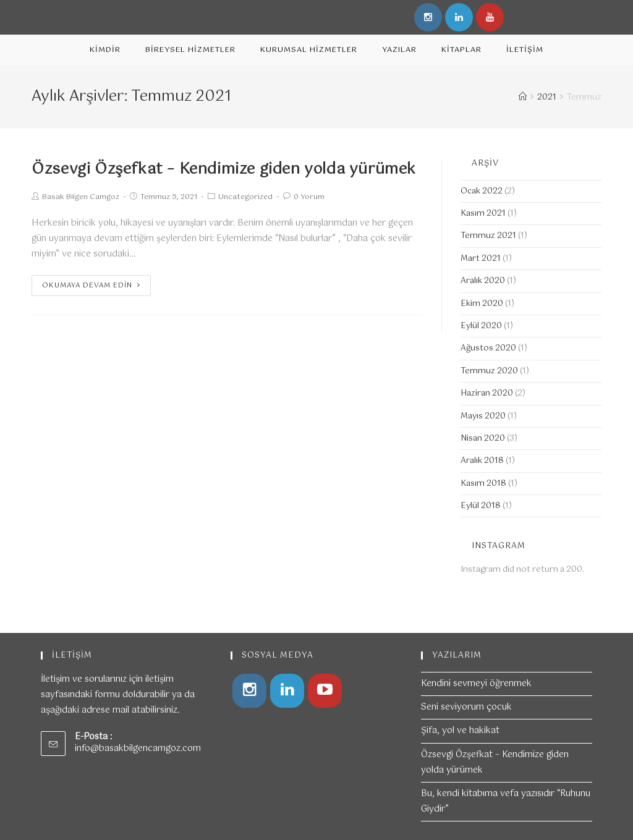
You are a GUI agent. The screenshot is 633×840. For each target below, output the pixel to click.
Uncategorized (245, 197)
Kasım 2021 (483, 214)
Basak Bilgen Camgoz (81, 197)
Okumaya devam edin (91, 286)
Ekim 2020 (482, 304)
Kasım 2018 (483, 484)
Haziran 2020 (487, 393)
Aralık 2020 (483, 281)
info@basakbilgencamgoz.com (138, 749)
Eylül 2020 (481, 326)
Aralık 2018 (482, 461)
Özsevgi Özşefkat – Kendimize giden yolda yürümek (224, 169)
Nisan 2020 (483, 439)
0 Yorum (309, 197)
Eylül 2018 (481, 506)
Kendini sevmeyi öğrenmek (476, 684)
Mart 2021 (481, 259)
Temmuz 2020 (489, 371)
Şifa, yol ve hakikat (460, 731)
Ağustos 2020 (488, 348)
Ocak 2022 (482, 191)
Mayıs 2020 (483, 416)
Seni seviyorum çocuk (466, 707)
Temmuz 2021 (488, 236)
